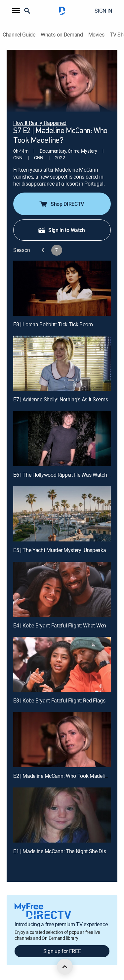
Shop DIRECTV (61, 204)
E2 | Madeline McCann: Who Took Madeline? (63, 776)
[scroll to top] (65, 967)
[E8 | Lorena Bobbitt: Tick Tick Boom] (62, 288)
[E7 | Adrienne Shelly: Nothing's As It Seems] (62, 363)
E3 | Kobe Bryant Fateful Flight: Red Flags (59, 700)
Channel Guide (19, 35)
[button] (16, 11)
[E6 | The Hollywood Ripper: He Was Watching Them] (62, 439)
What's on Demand (62, 35)
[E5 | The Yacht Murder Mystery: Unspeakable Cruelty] (62, 514)
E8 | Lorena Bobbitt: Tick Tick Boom (53, 324)
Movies (96, 35)
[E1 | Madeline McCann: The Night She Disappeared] (62, 815)
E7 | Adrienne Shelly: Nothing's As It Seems (61, 399)
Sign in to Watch (61, 230)
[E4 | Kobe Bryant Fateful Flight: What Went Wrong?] (62, 589)
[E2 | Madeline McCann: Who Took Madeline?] (62, 740)
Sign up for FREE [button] (62, 951)
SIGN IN (103, 11)
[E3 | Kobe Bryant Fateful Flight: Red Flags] (62, 664)
